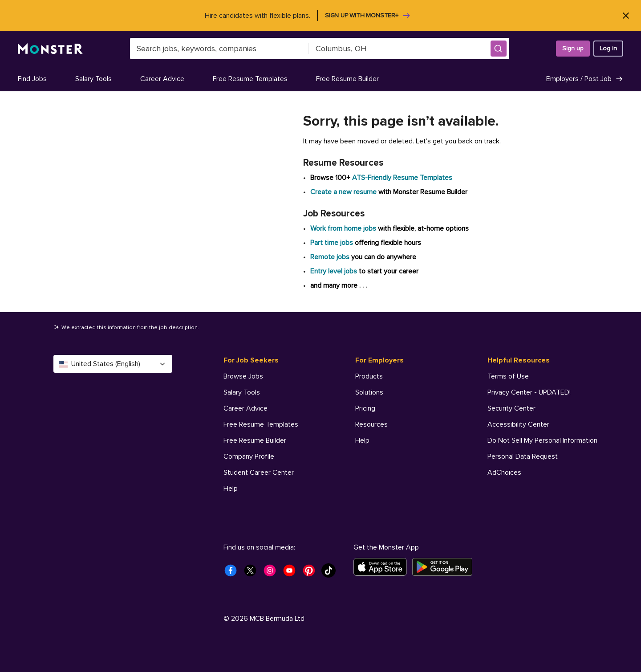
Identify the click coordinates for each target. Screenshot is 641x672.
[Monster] (50, 49)
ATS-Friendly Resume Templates (402, 178)
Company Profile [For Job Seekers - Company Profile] (249, 456)
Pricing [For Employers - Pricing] (365, 408)
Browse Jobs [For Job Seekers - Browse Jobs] (243, 376)
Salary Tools (93, 79)
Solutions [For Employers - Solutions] (369, 392)
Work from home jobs (343, 228)
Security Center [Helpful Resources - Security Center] (511, 408)
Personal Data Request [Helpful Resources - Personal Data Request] (523, 456)
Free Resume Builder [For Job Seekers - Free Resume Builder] (255, 440)
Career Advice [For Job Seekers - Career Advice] (245, 408)
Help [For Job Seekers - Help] (231, 489)
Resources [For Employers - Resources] (371, 424)
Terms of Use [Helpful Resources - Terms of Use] (508, 376)
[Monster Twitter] (253, 573)
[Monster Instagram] (272, 573)
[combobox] (219, 49)
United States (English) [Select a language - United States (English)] (113, 364)
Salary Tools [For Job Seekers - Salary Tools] (242, 392)
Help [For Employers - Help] (362, 440)
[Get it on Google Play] (445, 567)
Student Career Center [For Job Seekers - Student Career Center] (259, 472)
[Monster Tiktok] (331, 573)
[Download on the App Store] (383, 567)
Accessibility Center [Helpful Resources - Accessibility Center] (518, 424)
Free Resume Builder (347, 79)
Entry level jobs (334, 271)
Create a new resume (344, 192)
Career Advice (162, 79)
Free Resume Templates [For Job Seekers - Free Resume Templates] (261, 424)
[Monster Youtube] (292, 573)
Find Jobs (32, 79)
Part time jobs (332, 243)
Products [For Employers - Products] (369, 376)
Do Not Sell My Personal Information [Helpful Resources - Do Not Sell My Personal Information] (542, 440)
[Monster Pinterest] (312, 573)
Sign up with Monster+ (368, 16)
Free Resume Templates (250, 79)
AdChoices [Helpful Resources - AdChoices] (504, 472)
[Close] (626, 15)
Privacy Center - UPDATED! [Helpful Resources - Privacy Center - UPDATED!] (529, 392)
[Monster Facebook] (233, 573)
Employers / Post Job (585, 79)
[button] (499, 49)
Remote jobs (330, 257)
